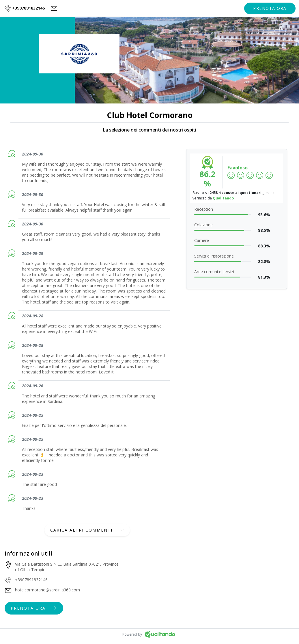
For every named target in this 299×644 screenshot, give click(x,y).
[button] (270, 8)
